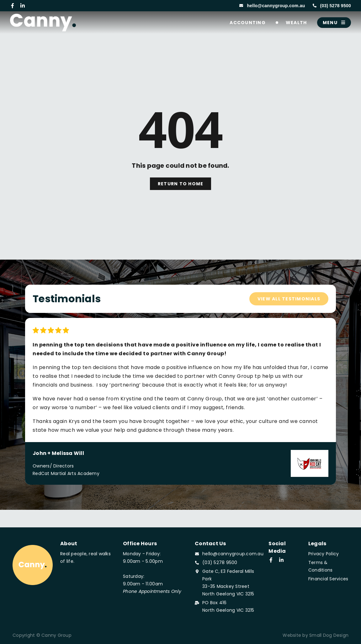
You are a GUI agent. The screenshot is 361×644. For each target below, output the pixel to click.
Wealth (298, 23)
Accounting (249, 23)
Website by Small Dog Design (316, 635)
